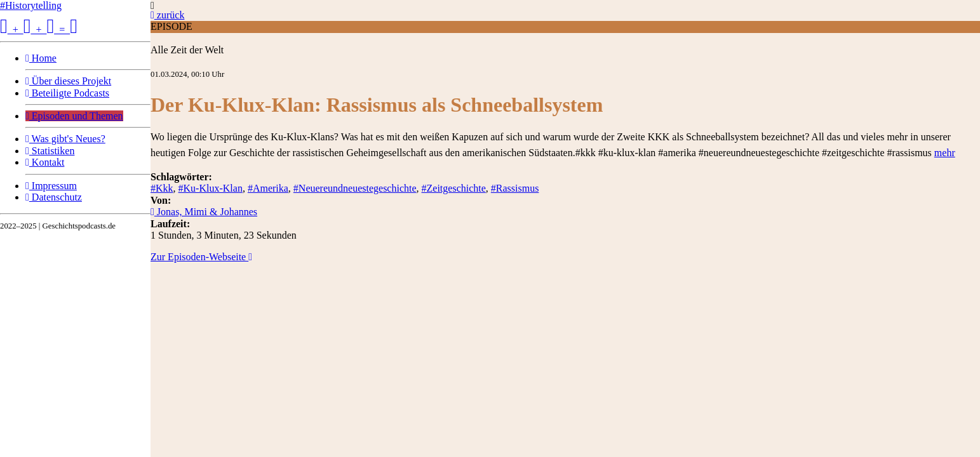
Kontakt (45, 162)
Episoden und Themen (74, 116)
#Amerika (268, 188)
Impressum (51, 186)
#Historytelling (31, 5)
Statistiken (50, 151)
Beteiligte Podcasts (67, 93)
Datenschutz (54, 197)
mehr (945, 153)
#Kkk (162, 188)
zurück (167, 15)
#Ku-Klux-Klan (211, 188)
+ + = (39, 30)
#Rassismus (515, 188)
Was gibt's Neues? (65, 139)
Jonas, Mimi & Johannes (204, 212)
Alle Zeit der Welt (187, 50)
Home (41, 58)
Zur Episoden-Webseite (201, 257)
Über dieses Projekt (68, 81)
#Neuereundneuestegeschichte (355, 188)
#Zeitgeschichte (454, 188)
